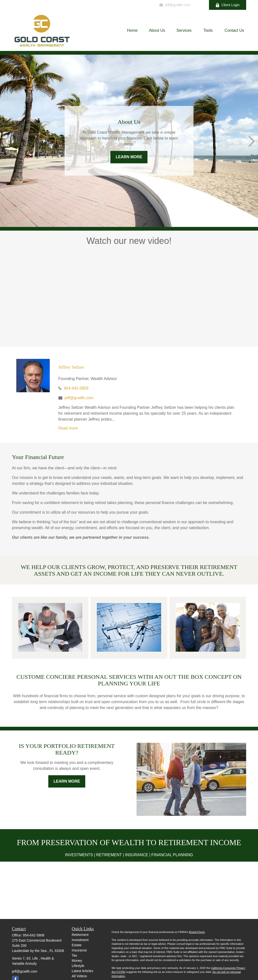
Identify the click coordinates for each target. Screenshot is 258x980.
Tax (74, 955)
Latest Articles (82, 971)
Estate (77, 945)
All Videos (79, 976)
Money (77, 961)
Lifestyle (78, 966)
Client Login (228, 5)
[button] (132, 30)
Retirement (80, 935)
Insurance (79, 950)
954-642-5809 (139, 5)
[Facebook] (198, 5)
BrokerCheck (197, 932)
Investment (80, 940)
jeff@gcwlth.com (175, 5)
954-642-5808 (34, 935)
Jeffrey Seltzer (71, 367)
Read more (68, 428)
